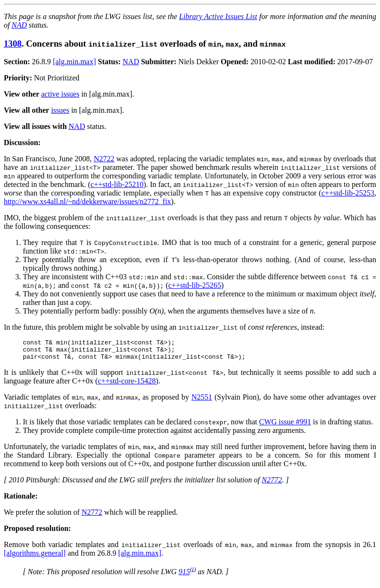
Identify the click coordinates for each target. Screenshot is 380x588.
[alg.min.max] (74, 62)
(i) (193, 573)
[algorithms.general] (35, 557)
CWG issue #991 (285, 426)
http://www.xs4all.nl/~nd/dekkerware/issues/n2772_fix (88, 201)
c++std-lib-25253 (348, 193)
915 (184, 576)
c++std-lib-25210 (117, 184)
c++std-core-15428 (127, 385)
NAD (19, 25)
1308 (13, 44)
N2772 (272, 484)
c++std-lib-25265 (195, 285)
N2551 (202, 401)
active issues (60, 94)
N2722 (104, 159)
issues (60, 110)
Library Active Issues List (218, 16)
